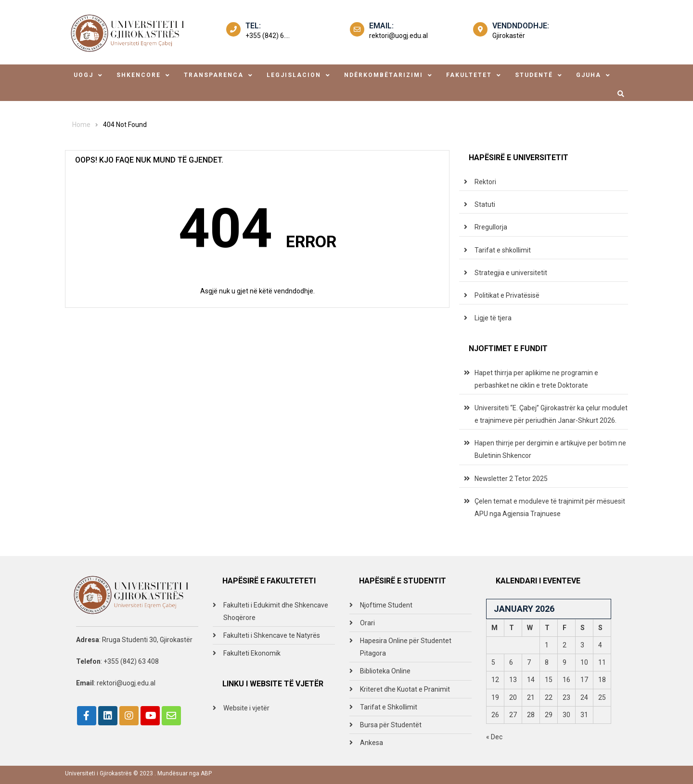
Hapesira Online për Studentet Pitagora (406, 647)
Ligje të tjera (493, 318)
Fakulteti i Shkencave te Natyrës (272, 635)
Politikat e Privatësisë (507, 295)
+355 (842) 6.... (268, 36)
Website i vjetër (246, 708)
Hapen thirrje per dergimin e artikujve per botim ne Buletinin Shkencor (550, 449)
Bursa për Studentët (391, 725)
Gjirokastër (509, 36)
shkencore (139, 75)
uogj (83, 75)
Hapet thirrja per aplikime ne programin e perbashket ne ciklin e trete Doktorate (536, 379)
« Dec (494, 737)
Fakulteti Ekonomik (252, 653)
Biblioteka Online (385, 671)
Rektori (485, 182)
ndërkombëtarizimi (384, 75)
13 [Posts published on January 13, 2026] (513, 680)
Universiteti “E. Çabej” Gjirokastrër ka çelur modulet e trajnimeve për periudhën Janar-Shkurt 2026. (551, 414)
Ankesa (372, 743)
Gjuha (589, 75)
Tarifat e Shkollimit (389, 707)
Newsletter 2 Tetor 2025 (511, 479)
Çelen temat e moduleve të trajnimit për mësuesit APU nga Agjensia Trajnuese (550, 507)
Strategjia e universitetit (511, 273)
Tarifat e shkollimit (503, 250)
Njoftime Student (386, 605)
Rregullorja (491, 227)
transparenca (214, 75)
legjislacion (294, 75)
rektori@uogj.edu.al (398, 36)
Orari (367, 623)
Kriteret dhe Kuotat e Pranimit (405, 689)
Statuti (485, 204)
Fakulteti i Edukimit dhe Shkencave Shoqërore (276, 611)
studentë (534, 75)
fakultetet (469, 75)
